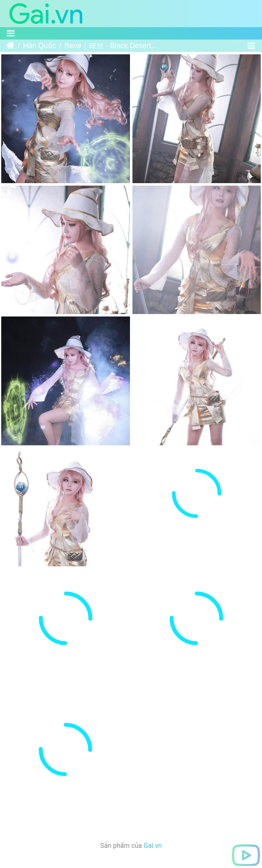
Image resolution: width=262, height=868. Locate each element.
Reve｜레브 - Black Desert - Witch (112, 46)
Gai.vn (153, 789)
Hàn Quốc (39, 46)
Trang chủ (10, 46)
